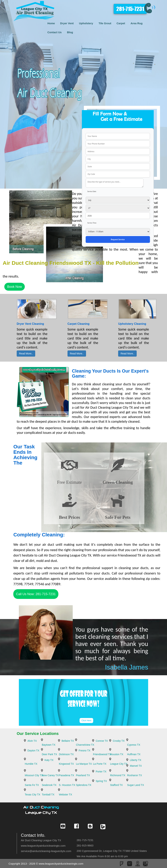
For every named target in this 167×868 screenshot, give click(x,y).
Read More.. (26, 354)
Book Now (15, 287)
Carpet (121, 23)
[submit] (118, 239)
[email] (46, 851)
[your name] (118, 136)
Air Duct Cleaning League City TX (41, 840)
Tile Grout (105, 23)
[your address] (118, 151)
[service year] (118, 216)
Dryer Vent (67, 23)
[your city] (118, 159)
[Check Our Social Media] (63, 828)
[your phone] (118, 144)
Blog (70, 32)
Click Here (86, 721)
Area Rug (137, 23)
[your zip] (118, 174)
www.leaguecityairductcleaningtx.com (43, 846)
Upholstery (86, 23)
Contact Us (54, 32)
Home (51, 23)
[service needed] (115, 183)
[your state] (118, 167)
